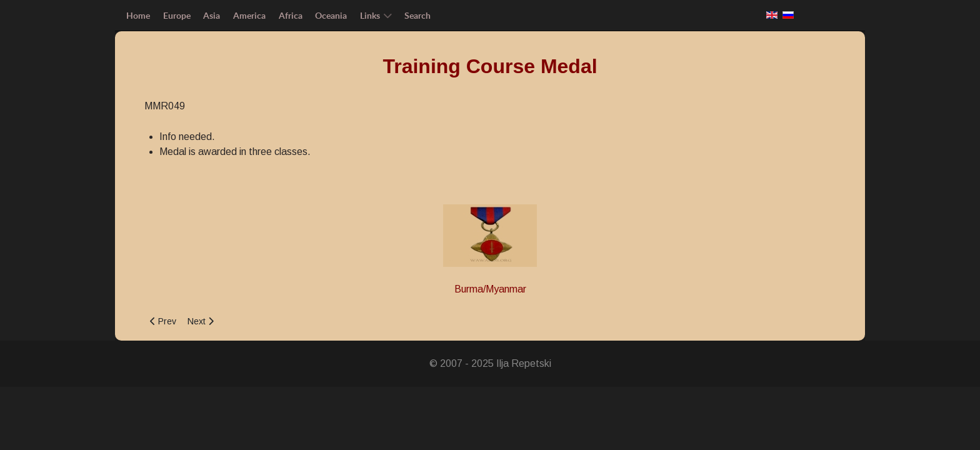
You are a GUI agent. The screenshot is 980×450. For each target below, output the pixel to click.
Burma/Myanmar (490, 289)
